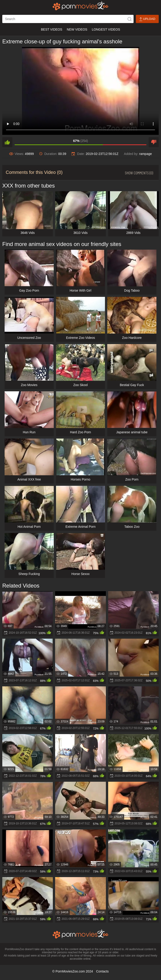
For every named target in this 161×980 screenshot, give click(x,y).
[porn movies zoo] (81, 6)
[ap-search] (68, 19)
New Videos (77, 29)
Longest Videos (106, 29)
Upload (147, 19)
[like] (7, 142)
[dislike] (154, 142)
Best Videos (52, 29)
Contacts (102, 971)
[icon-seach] (129, 19)
